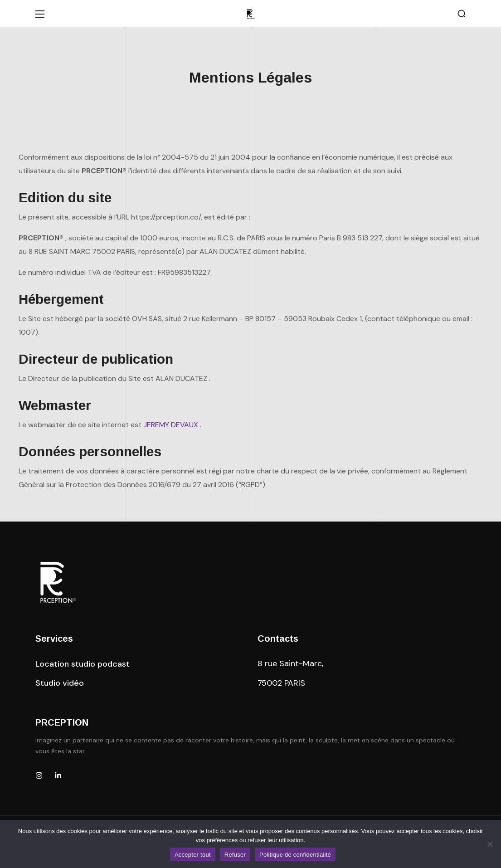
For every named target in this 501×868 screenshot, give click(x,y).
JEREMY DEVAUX (171, 425)
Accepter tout (193, 855)
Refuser (235, 855)
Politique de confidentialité (295, 855)
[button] (462, 14)
